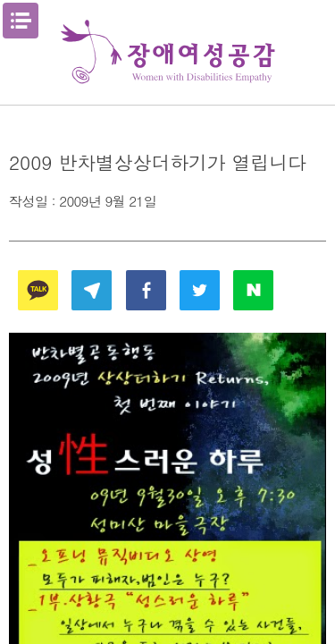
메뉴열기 (21, 21)
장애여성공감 (168, 52)
